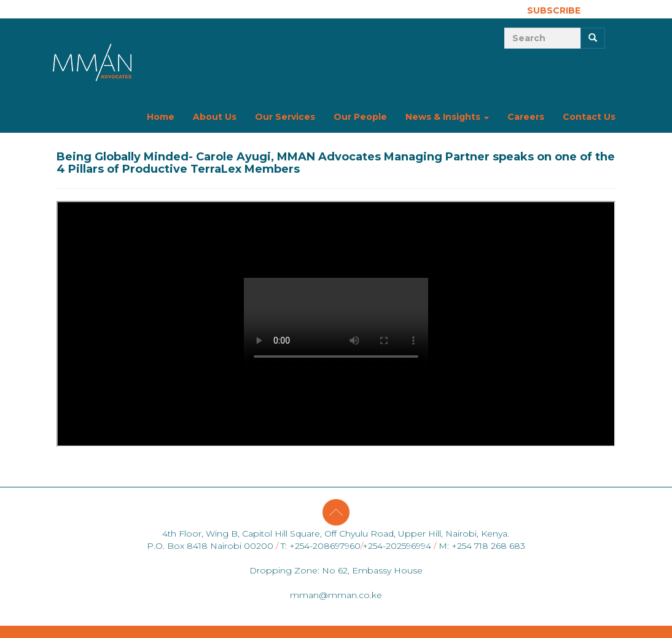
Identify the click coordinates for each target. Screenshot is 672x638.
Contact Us (589, 117)
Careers (526, 117)
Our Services (285, 117)
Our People (360, 117)
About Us (215, 117)
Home (161, 117)
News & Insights (447, 117)
